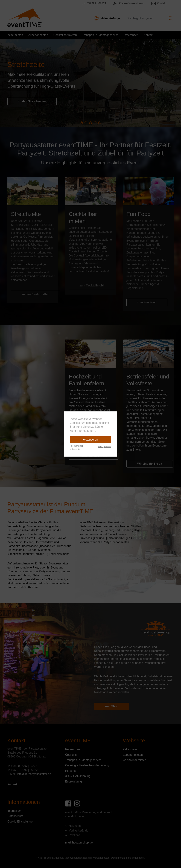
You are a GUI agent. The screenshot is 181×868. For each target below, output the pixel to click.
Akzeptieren (91, 440)
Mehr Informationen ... (84, 431)
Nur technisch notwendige (77, 447)
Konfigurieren (105, 446)
